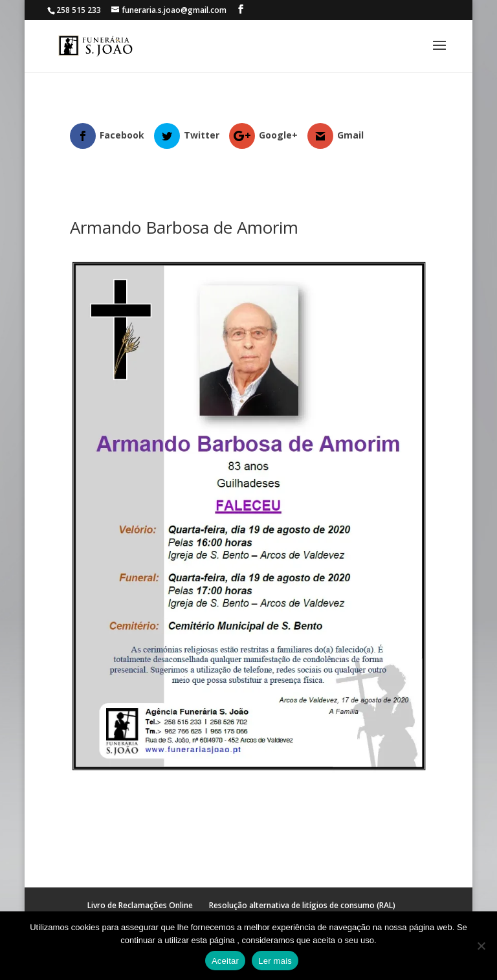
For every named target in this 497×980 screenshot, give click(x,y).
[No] (481, 946)
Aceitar (225, 961)
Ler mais (275, 961)
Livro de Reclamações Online (140, 905)
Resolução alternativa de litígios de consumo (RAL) (302, 905)
